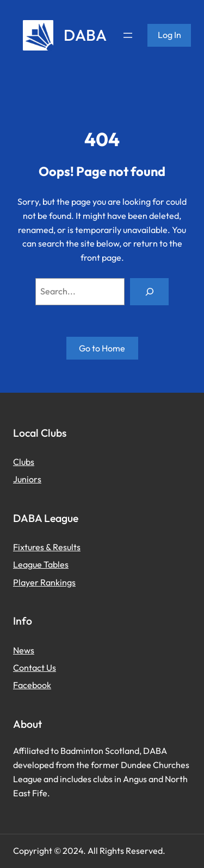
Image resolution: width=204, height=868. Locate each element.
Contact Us (35, 668)
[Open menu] (128, 35)
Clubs (24, 462)
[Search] (149, 292)
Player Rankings (44, 582)
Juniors (27, 479)
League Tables (41, 564)
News (24, 650)
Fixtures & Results (47, 547)
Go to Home (102, 348)
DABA (85, 35)
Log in (169, 35)
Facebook (32, 685)
